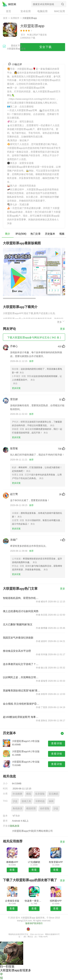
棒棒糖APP (12, 862)
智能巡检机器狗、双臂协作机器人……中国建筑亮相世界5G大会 (22, 598)
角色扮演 (17, 808)
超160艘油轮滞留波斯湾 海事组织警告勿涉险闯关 (22, 717)
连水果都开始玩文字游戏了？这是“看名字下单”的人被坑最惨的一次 (22, 664)
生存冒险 (40, 794)
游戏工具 (26, 801)
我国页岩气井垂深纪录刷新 (18, 638)
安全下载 (46, 47)
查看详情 (57, 743)
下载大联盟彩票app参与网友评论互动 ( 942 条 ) (34, 337)
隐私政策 (15, 826)
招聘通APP (56, 901)
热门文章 (36, 234)
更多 (61, 321)
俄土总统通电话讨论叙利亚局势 (21, 611)
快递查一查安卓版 (34, 901)
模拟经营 (31, 808)
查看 (12, 870)
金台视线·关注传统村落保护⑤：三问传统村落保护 (22, 704)
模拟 (29, 794)
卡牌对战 (40, 801)
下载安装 (42, 35)
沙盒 (15, 801)
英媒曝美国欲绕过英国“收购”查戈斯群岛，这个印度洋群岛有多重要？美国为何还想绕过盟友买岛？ (22, 691)
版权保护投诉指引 (34, 923)
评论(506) (21, 234)
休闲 (51, 801)
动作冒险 (45, 808)
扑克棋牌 (17, 794)
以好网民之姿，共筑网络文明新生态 (22, 677)
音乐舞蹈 (53, 794)
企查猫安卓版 (12, 901)
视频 (62, 234)
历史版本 (50, 234)
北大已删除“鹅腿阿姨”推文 (18, 624)
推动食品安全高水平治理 (17, 651)
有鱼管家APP (56, 862)
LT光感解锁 (34, 862)
